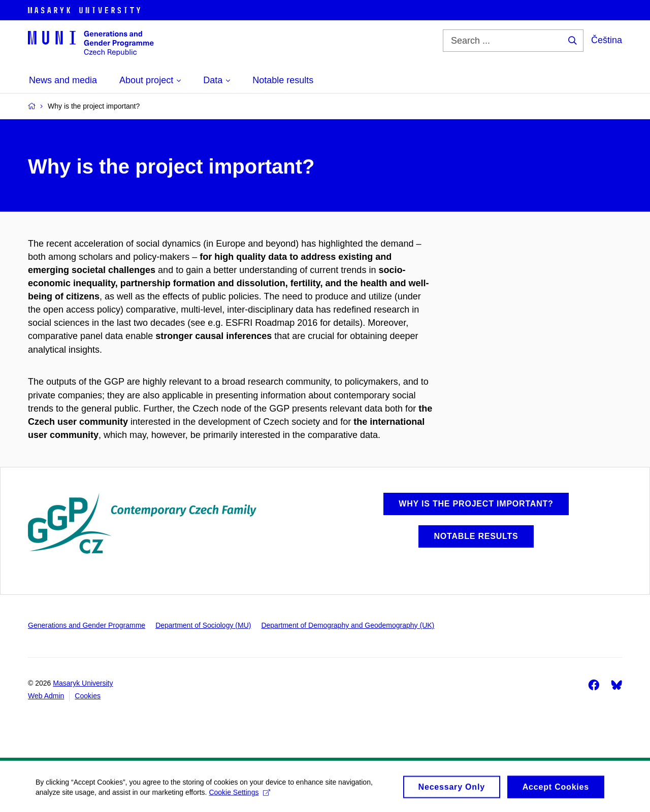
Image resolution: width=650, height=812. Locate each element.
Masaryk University (83, 683)
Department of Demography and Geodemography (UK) (348, 625)
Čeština (607, 40)
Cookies (88, 696)
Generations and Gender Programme (87, 625)
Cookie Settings (239, 795)
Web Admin (46, 696)
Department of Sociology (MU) (203, 625)
